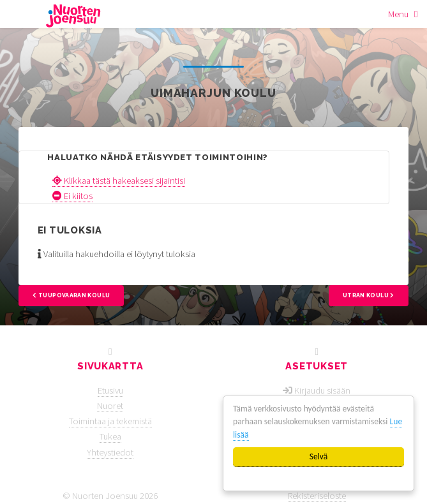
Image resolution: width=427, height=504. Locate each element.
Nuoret (110, 406)
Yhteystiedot (110, 452)
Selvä (319, 456)
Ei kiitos (72, 196)
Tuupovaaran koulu (71, 295)
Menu (398, 14)
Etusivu (110, 390)
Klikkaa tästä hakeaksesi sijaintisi (119, 181)
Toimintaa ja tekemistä (110, 421)
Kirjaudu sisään (322, 390)
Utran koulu (369, 295)
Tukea (110, 436)
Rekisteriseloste (317, 496)
